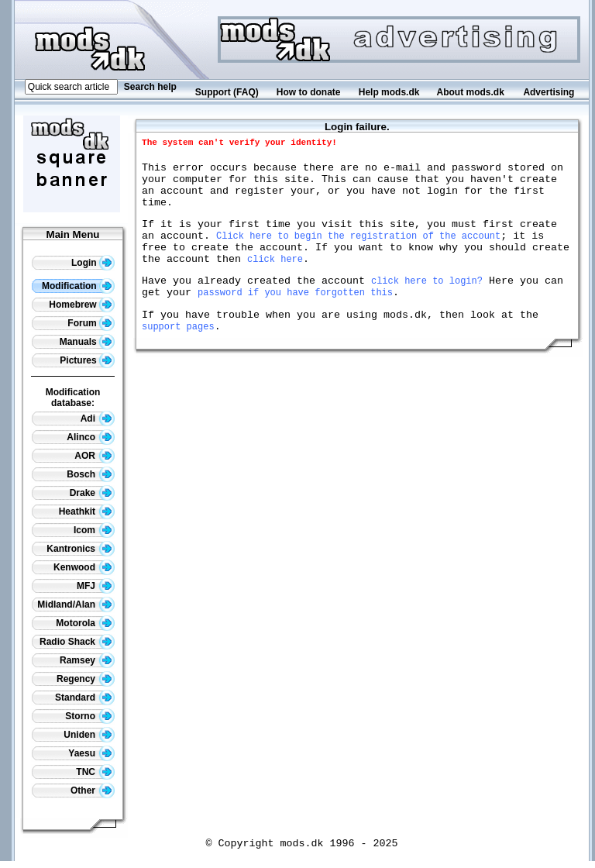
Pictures (87, 360)
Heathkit (87, 511)
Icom (94, 530)
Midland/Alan (76, 604)
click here (275, 279)
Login (93, 263)
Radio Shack (77, 642)
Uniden (89, 735)
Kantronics (81, 549)
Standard (85, 697)
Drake (92, 493)
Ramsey (87, 660)
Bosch (91, 474)
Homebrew (82, 305)
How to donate (309, 92)
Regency (86, 679)
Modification (78, 286)
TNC (95, 772)
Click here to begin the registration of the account (358, 251)
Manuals (87, 342)
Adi (98, 418)
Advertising (549, 92)
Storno (90, 716)
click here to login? (427, 303)
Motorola (85, 623)
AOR (95, 456)
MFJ (96, 586)
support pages (178, 356)
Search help (150, 87)
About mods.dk (471, 92)
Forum (91, 323)
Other (93, 790)
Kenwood (84, 567)
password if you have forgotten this (295, 317)
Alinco (91, 437)
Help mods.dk (389, 92)
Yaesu (91, 753)
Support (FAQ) (227, 92)
